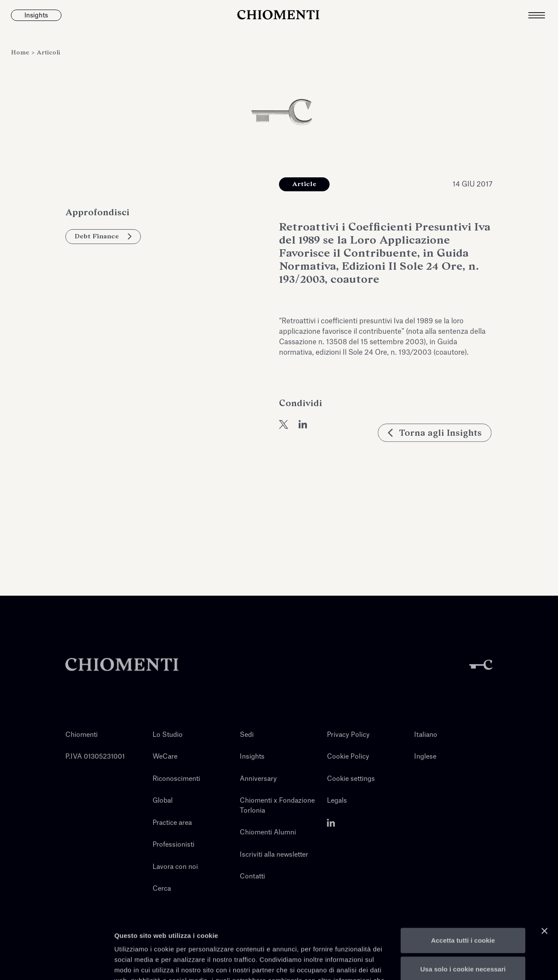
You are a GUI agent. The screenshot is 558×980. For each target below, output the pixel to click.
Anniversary (258, 779)
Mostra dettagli (138, 963)
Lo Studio (168, 735)
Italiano (426, 735)
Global (163, 801)
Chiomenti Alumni (268, 832)
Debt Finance (103, 236)
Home (21, 53)
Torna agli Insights (436, 461)
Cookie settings (351, 779)
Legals (337, 801)
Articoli (48, 53)
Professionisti (174, 845)
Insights (252, 757)
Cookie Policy (348, 757)
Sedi (247, 735)
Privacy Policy (348, 735)
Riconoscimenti (176, 779)
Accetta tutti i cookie (463, 878)
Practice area (172, 823)
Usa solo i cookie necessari (463, 906)
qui (185, 939)
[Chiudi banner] (544, 868)
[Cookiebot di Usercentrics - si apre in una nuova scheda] (56, 963)
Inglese (425, 757)
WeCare (165, 757)
